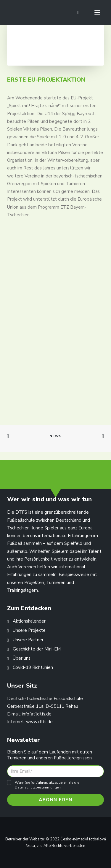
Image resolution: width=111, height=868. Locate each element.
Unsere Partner (28, 640)
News (56, 436)
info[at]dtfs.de (37, 714)
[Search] (76, 12)
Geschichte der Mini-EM (37, 649)
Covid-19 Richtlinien (33, 667)
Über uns (22, 658)
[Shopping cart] (82, 12)
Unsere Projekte (29, 630)
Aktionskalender (29, 621)
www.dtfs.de (39, 722)
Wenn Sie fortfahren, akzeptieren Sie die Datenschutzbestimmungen (47, 785)
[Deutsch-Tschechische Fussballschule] (15, 12)
